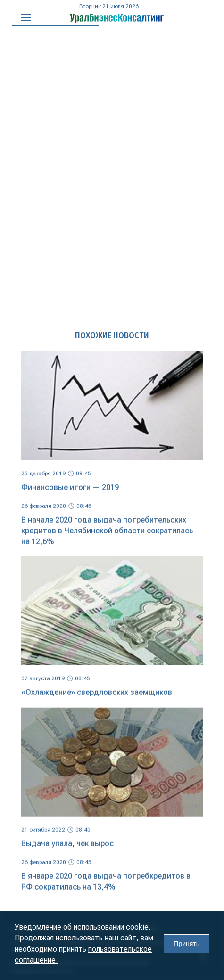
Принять (187, 944)
